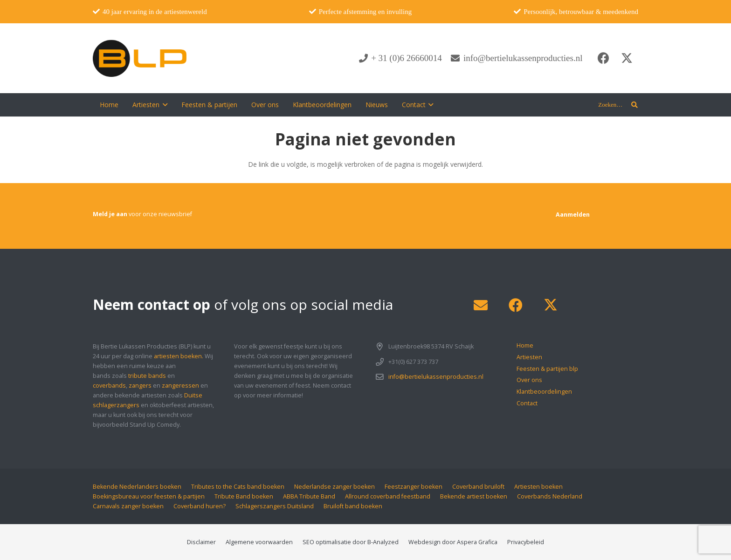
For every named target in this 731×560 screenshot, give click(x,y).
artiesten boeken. (179, 356)
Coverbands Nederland (550, 496)
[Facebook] (603, 58)
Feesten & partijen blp (547, 369)
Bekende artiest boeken (474, 496)
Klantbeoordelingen (544, 392)
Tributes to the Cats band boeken (238, 487)
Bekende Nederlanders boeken (137, 487)
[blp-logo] (140, 58)
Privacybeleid (526, 542)
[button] (163, 105)
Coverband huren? (200, 506)
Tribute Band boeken (244, 496)
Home (525, 345)
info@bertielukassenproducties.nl (436, 377)
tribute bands (147, 376)
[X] (627, 58)
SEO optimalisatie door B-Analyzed (351, 542)
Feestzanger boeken (414, 487)
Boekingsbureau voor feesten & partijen (149, 496)
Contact (527, 403)
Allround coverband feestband (388, 496)
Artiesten (529, 357)
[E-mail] (480, 305)
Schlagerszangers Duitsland (275, 506)
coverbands (109, 386)
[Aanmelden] (573, 215)
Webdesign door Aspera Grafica (453, 542)
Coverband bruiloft (478, 487)
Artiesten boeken (538, 487)
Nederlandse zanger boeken (334, 487)
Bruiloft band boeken (353, 506)
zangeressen (180, 386)
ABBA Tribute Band (309, 496)
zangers (140, 386)
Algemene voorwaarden (259, 542)
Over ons (529, 380)
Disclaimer (201, 542)
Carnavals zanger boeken (128, 506)
